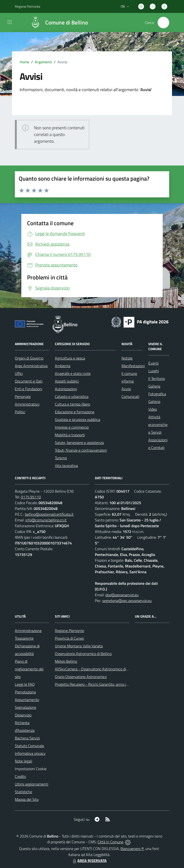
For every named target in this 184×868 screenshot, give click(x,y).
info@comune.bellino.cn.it (46, 520)
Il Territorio (157, 378)
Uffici (19, 373)
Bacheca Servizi (27, 738)
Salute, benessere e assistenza (79, 443)
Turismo (61, 458)
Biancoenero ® (132, 849)
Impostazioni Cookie (31, 769)
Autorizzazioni (66, 389)
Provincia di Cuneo (69, 638)
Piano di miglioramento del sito (29, 669)
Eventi (153, 363)
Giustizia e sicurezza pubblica (78, 419)
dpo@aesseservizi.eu (122, 595)
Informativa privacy (30, 753)
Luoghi (154, 371)
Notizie (127, 358)
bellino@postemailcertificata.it (49, 514)
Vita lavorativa (66, 466)
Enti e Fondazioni (29, 389)
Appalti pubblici (67, 381)
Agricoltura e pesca (70, 358)
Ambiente (63, 366)
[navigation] (10, 22)
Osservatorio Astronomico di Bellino (83, 654)
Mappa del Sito (27, 799)
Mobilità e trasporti (70, 435)
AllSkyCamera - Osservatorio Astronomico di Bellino (96, 669)
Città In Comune (110, 842)
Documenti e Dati (29, 381)
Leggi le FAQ (25, 684)
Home (24, 62)
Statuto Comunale (29, 746)
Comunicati (130, 396)
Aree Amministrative (31, 366)
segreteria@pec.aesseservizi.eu (127, 601)
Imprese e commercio (72, 427)
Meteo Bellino (66, 661)
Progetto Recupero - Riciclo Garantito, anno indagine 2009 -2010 (107, 684)
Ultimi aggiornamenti (32, 784)
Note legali (23, 761)
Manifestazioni (133, 366)
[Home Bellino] (57, 23)
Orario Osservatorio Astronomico (81, 677)
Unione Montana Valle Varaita (79, 646)
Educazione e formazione (75, 412)
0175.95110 (31, 497)
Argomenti (43, 62)
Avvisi (126, 389)
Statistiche (23, 792)
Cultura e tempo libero (72, 404)
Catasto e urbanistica (72, 396)
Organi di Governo (29, 358)
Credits (20, 776)
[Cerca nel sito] (163, 23)
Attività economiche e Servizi (158, 425)
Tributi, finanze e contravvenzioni (81, 450)
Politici (20, 412)
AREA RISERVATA (89, 861)
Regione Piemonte (69, 631)
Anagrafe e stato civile (73, 373)
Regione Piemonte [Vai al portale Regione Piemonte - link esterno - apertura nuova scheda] (28, 6)
